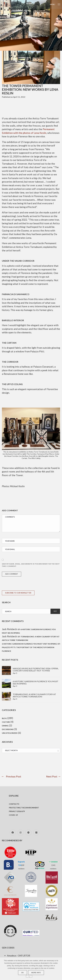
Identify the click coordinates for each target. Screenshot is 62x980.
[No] (29, 976)
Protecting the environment (24, 808)
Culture (6, 722)
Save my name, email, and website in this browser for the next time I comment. (31, 565)
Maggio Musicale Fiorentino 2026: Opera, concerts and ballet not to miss (36, 670)
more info (36, 973)
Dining (5, 726)
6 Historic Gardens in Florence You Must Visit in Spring (29, 644)
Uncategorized (10, 733)
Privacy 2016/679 (17, 811)
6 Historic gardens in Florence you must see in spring (36, 682)
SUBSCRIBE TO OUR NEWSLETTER (18, 593)
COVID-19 (13, 815)
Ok (23, 973)
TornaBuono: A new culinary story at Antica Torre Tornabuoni (34, 695)
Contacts (14, 804)
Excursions (8, 729)
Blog (4, 718)
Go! (55, 611)
